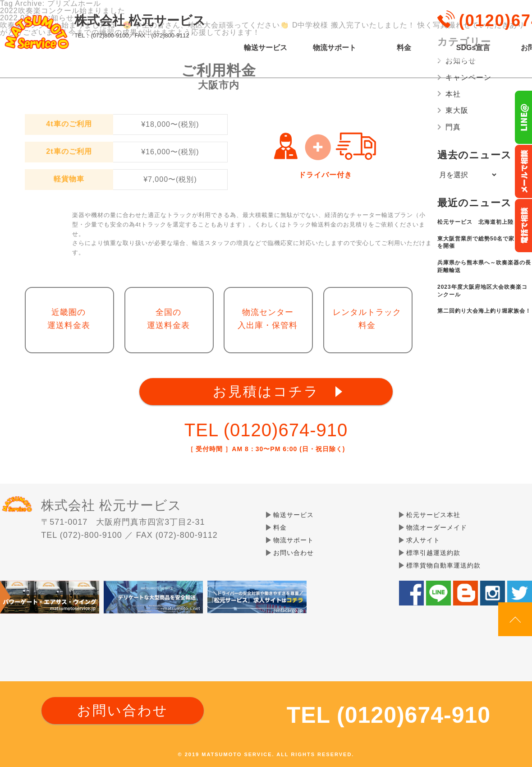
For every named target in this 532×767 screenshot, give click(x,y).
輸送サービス (266, 48)
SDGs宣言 (473, 48)
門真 (453, 127)
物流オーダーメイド (437, 527)
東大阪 (457, 110)
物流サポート (335, 48)
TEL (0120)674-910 (266, 430)
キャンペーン (468, 77)
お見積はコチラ (266, 391)
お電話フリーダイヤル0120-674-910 (523, 226)
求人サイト (423, 540)
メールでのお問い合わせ (523, 171)
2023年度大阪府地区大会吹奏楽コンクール (482, 291)
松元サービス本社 (433, 515)
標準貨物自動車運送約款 (443, 565)
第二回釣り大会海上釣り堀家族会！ (484, 311)
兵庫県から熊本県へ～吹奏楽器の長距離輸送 (484, 266)
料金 (404, 48)
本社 (453, 94)
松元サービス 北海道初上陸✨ (479, 222)
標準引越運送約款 (433, 553)
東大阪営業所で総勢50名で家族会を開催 (482, 243)
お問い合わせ (294, 553)
